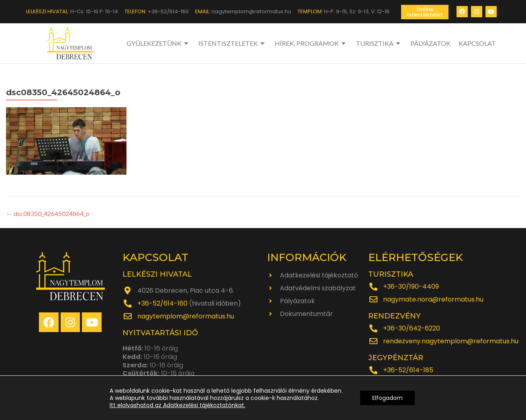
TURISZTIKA (379, 43)
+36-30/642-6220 (412, 328)
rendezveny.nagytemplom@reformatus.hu (451, 341)
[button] (425, 12)
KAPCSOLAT (477, 43)
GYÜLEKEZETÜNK (158, 43)
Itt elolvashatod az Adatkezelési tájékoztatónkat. (177, 405)
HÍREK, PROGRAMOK (311, 43)
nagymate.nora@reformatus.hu (433, 299)
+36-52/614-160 (162, 303)
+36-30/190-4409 (411, 286)
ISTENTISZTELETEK (232, 43)
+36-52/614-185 (408, 370)
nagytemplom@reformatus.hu (186, 316)
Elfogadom (387, 398)
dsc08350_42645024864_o (48, 213)
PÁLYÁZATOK (430, 43)
